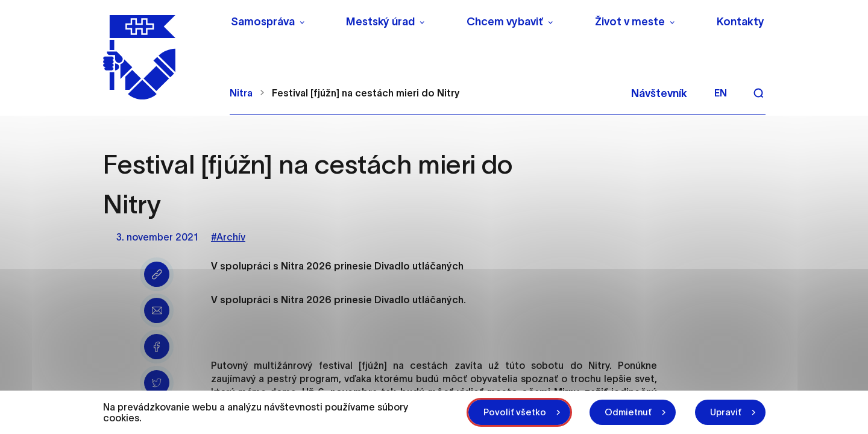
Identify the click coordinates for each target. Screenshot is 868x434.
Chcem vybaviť (505, 22)
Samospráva (263, 22)
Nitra (241, 93)
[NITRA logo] (159, 57)
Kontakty (741, 22)
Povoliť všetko (515, 412)
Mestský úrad (380, 22)
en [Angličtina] (721, 93)
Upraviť (726, 412)
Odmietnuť (628, 412)
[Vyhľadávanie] (758, 93)
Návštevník (659, 93)
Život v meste (630, 22)
